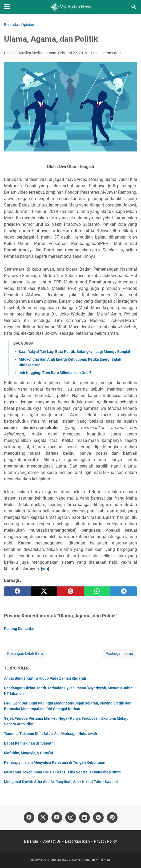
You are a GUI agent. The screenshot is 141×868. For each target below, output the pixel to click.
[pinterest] (71, 591)
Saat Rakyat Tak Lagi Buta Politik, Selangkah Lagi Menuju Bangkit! (75, 352)
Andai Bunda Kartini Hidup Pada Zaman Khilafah (45, 678)
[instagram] (71, 818)
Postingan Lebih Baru (25, 653)
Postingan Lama (119, 653)
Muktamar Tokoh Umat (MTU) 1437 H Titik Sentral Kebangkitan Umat (62, 772)
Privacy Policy (106, 841)
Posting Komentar (106, 53)
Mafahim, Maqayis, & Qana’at (29, 753)
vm (45, 569)
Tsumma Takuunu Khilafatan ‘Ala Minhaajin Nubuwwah (51, 734)
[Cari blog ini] (134, 7)
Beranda (31, 841)
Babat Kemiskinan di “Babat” (29, 743)
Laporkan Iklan (77, 841)
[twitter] (44, 591)
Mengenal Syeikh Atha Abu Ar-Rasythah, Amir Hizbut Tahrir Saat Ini (61, 782)
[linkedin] (84, 818)
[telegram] (124, 591)
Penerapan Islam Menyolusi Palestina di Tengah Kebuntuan (55, 762)
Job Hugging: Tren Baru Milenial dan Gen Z (55, 373)
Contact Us (52, 841)
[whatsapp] (97, 591)
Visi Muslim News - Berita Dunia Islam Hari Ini (77, 860)
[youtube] (57, 818)
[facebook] (17, 591)
